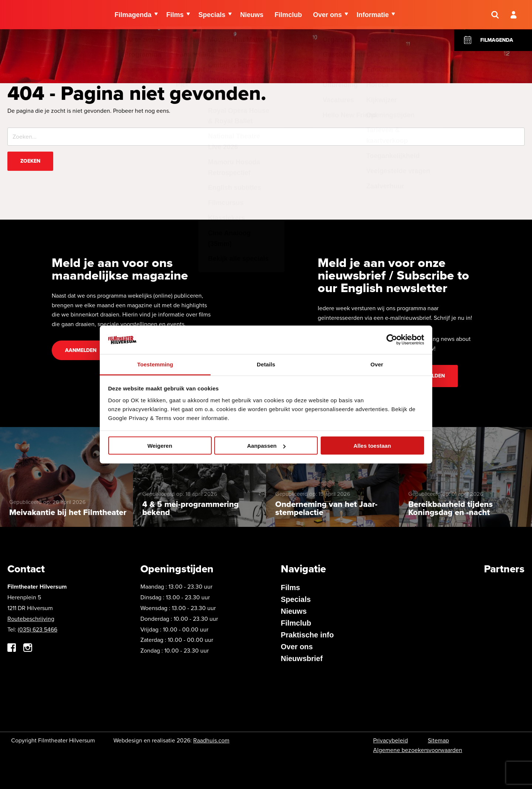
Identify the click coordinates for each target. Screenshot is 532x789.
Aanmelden (81, 350)
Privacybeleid (391, 740)
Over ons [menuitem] (327, 15)
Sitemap (438, 740)
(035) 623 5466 (37, 629)
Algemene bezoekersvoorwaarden (418, 750)
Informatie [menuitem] (373, 15)
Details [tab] (266, 364)
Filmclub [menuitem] (288, 15)
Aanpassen (266, 446)
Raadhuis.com (211, 740)
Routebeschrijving (31, 619)
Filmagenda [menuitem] (133, 15)
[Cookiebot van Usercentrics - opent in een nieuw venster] (392, 340)
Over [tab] (377, 364)
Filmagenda (497, 40)
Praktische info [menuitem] (307, 635)
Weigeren (160, 446)
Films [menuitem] (175, 15)
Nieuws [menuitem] (252, 15)
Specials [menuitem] (212, 15)
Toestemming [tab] (155, 364)
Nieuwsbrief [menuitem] (302, 658)
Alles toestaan (372, 446)
